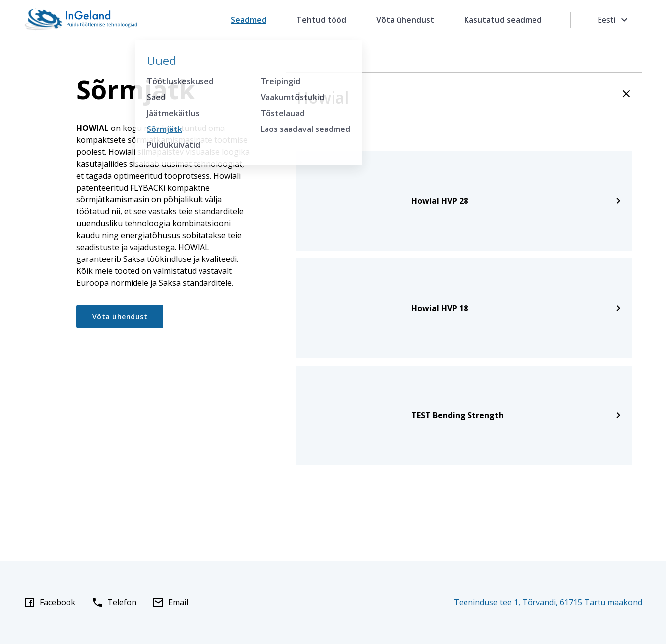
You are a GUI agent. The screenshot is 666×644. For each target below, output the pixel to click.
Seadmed (249, 20)
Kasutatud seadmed (503, 20)
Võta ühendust (405, 20)
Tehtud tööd (321, 20)
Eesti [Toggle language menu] (614, 20)
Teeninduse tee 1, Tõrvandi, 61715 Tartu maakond (548, 602)
